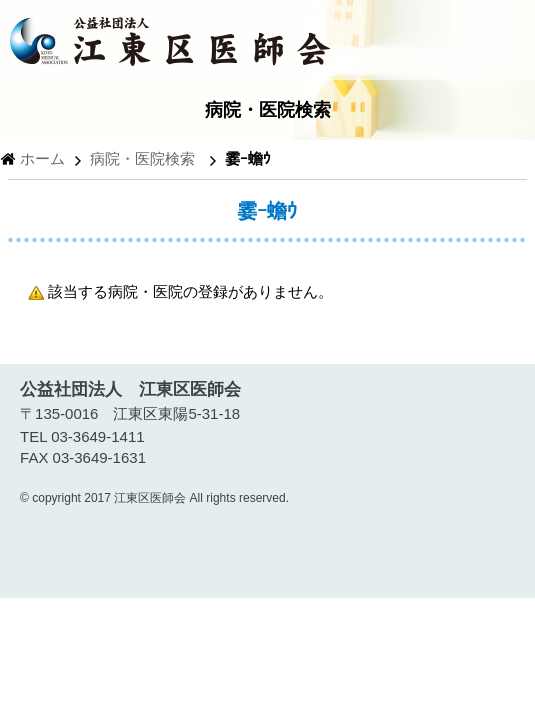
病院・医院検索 (142, 158)
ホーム (42, 158)
